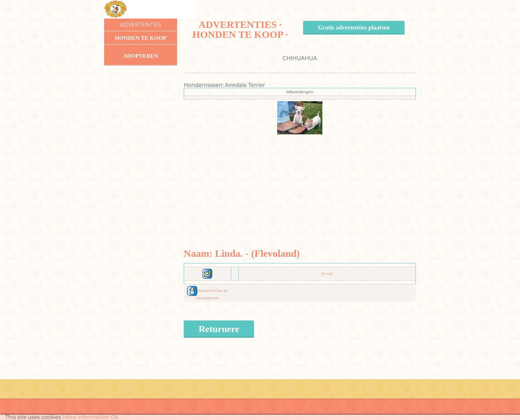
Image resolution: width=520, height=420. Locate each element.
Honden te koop (141, 38)
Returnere (219, 329)
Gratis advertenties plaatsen (354, 28)
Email (327, 274)
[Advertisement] (300, 181)
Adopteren (141, 56)
